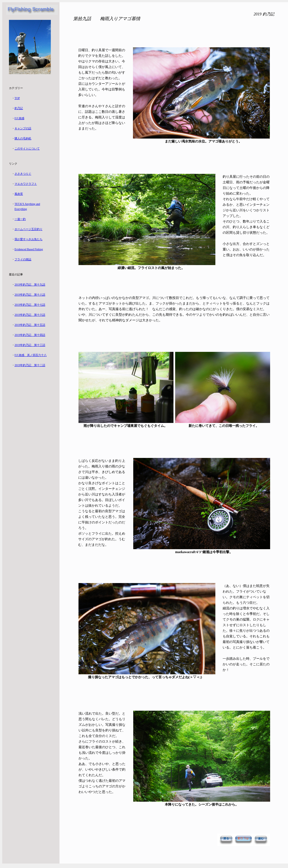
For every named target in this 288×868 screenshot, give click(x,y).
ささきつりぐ (23, 174)
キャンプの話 (23, 128)
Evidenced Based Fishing (29, 249)
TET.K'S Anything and (27, 204)
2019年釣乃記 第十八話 (30, 295)
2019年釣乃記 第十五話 (30, 325)
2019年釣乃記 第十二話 (30, 365)
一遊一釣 (20, 219)
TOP (17, 98)
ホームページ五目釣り (28, 229)
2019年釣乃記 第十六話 (30, 315)
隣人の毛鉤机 (23, 138)
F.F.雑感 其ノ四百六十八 (31, 355)
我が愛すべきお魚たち (28, 239)
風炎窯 (19, 194)
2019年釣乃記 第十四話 (30, 335)
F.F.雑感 (19, 118)
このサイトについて (27, 148)
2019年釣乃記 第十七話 (30, 305)
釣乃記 (19, 108)
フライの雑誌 (23, 259)
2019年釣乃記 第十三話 (30, 345)
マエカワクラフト (26, 184)
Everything (21, 209)
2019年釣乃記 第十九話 (30, 285)
